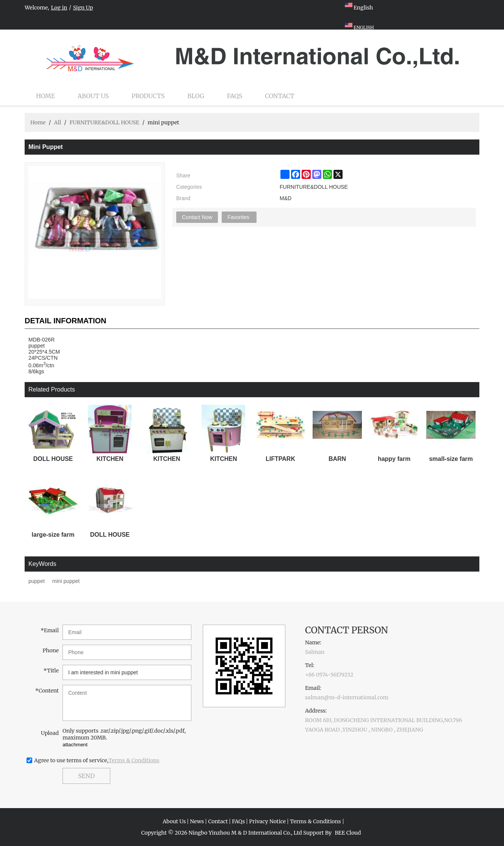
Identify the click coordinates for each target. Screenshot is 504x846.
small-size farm (451, 459)
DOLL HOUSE (53, 459)
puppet (37, 581)
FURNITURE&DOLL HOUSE (104, 122)
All (57, 122)
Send (86, 776)
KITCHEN (110, 459)
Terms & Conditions (134, 760)
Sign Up (83, 8)
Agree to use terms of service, (97, 760)
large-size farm (53, 535)
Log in (59, 8)
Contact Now (197, 217)
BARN (337, 459)
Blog (196, 96)
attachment (75, 745)
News (197, 821)
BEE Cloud (348, 833)
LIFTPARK (280, 459)
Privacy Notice (267, 821)
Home (45, 96)
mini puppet (66, 581)
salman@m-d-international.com (347, 697)
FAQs (235, 96)
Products (148, 96)
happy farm (394, 459)
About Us (93, 96)
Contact (280, 96)
